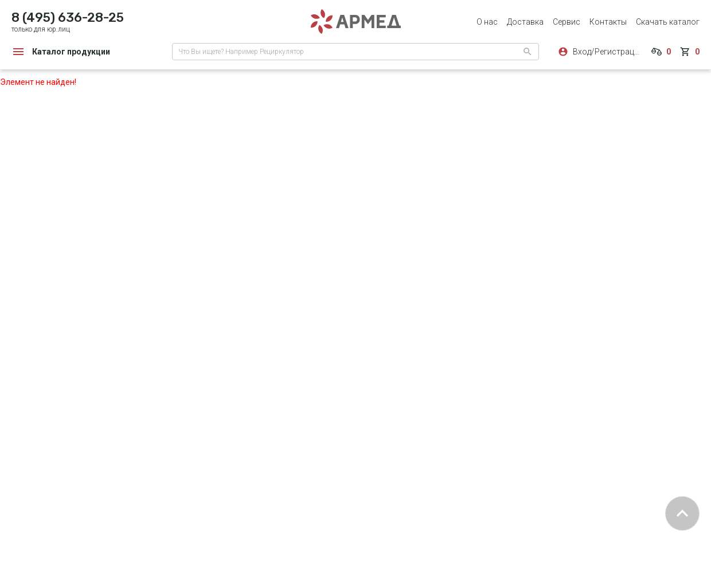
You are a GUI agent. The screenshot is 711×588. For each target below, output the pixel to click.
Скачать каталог (668, 22)
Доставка (525, 22)
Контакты (608, 22)
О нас (487, 22)
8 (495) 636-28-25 (68, 17)
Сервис (567, 22)
